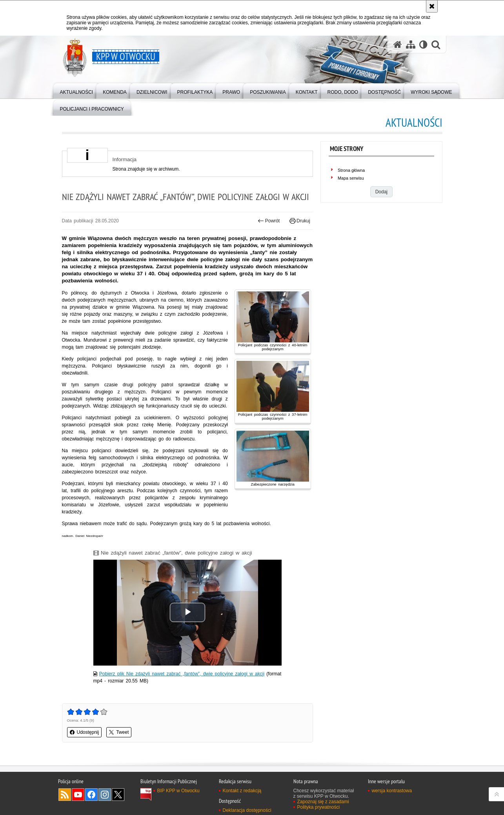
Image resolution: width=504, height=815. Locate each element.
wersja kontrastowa (392, 791)
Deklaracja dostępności (247, 810)
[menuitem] (77, 90)
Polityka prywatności (319, 807)
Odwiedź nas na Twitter (118, 795)
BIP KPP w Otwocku (178, 791)
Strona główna (351, 170)
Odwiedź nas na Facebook (91, 795)
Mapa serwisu (351, 178)
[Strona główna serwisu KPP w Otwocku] (398, 45)
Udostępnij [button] (85, 732)
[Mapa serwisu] (411, 45)
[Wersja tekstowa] (423, 45)
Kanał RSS (65, 795)
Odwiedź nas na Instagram (105, 795)
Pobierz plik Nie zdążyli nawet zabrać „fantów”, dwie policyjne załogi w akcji (182, 674)
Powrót (269, 221)
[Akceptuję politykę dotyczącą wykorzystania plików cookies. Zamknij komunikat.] (432, 6)
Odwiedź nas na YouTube (78, 795)
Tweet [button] (119, 732)
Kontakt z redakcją (242, 791)
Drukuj (300, 221)
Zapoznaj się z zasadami (323, 802)
